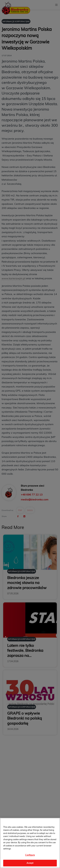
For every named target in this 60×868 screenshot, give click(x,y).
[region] (30, 843)
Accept (30, 863)
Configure (30, 855)
